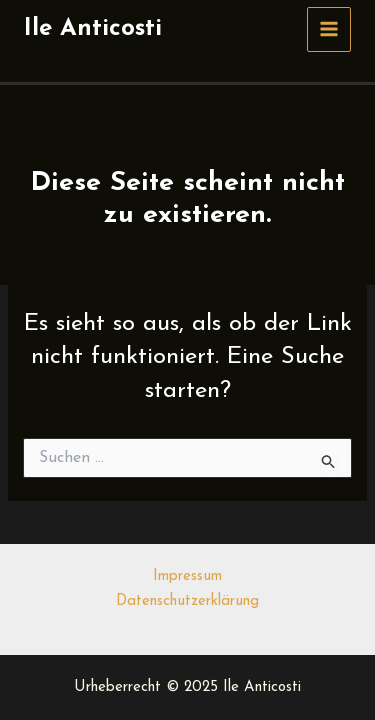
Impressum (187, 576)
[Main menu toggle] (329, 29)
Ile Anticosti (93, 29)
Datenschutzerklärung (187, 601)
